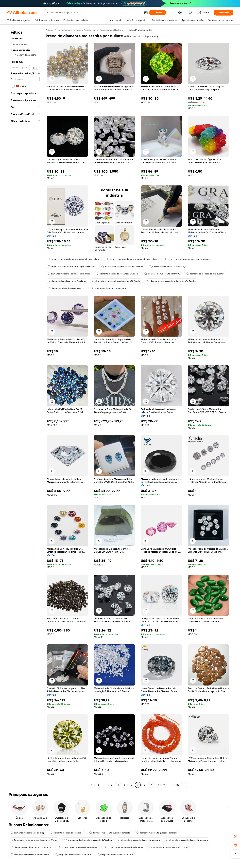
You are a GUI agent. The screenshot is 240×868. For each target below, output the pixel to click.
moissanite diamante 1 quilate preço (168, 267)
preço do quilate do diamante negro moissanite (187, 259)
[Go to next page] (184, 785)
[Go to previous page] (92, 785)
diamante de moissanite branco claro (168, 847)
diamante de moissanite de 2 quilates (205, 274)
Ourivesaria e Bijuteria (111, 30)
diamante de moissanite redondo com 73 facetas (117, 281)
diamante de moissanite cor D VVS (162, 274)
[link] (236, 837)
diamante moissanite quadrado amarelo (110, 833)
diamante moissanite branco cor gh (66, 288)
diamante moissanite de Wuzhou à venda (122, 267)
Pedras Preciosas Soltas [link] (140, 30)
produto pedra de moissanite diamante (77, 847)
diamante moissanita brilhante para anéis (69, 274)
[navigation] (25, 408)
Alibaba (49, 30)
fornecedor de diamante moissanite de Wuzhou (34, 840)
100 (178, 785)
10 (158, 785)
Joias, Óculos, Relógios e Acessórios (77, 30)
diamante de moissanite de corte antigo (31, 847)
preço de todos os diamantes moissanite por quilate (74, 259)
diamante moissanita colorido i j (27, 833)
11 (164, 785)
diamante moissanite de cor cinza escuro (139, 840)
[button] (146, 13)
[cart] (191, 13)
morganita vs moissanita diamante (73, 855)
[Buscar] (158, 13)
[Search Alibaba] (94, 13)
